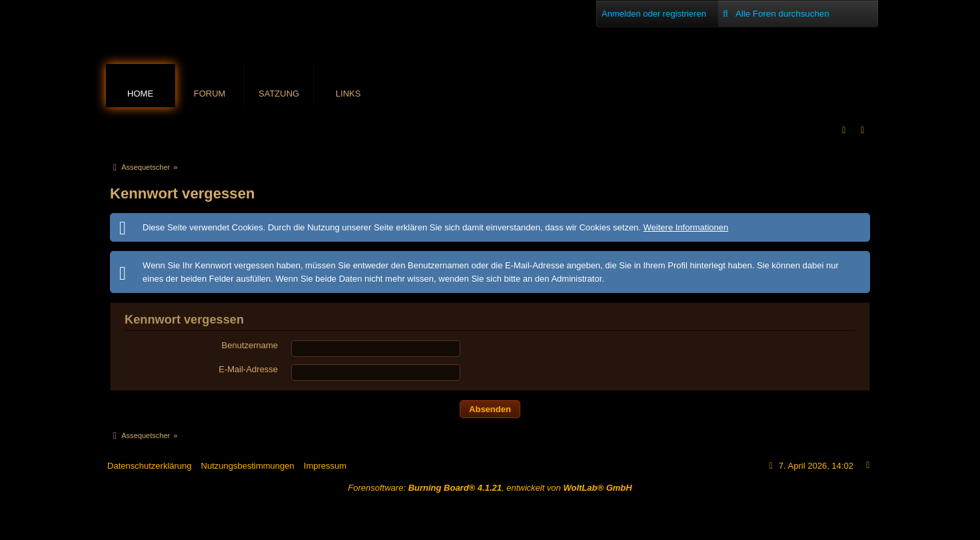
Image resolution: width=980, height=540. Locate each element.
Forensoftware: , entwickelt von (490, 488)
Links (348, 94)
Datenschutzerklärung (149, 466)
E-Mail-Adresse (248, 369)
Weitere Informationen (686, 227)
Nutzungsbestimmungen (248, 466)
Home (140, 94)
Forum (210, 94)
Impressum (325, 466)
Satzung (279, 94)
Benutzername (250, 345)
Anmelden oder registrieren (654, 14)
